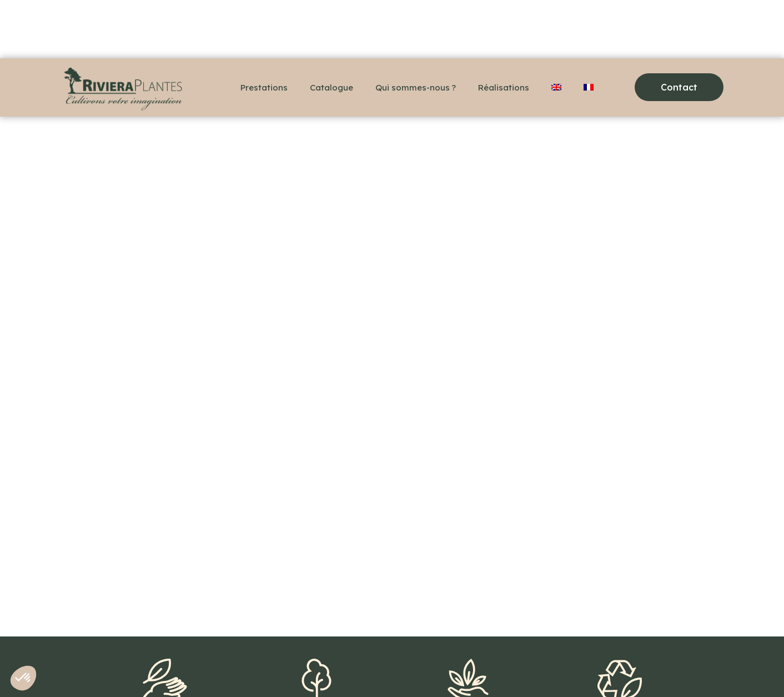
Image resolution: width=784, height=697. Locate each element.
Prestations (264, 87)
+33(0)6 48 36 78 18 (106, 669)
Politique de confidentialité (346, 669)
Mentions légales (245, 669)
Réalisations (504, 87)
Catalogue (331, 87)
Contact (177, 669)
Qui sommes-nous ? (416, 87)
